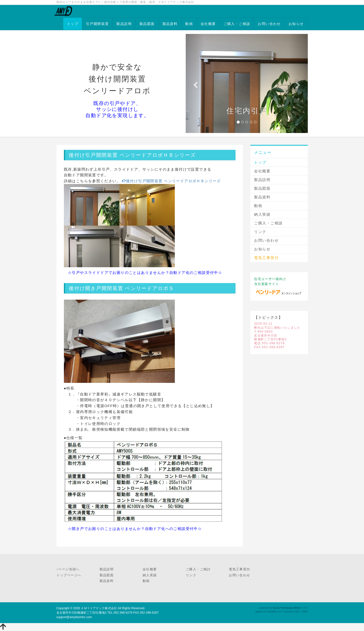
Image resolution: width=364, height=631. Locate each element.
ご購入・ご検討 (198, 569)
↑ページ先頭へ (68, 569)
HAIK (305, 612)
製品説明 (124, 24)
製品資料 (170, 24)
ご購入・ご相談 (237, 24)
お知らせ (296, 24)
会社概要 (208, 24)
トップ (73, 24)
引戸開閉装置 (97, 24)
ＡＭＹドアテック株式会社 (99, 608)
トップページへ (69, 575)
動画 (189, 24)
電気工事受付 (239, 569)
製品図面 (147, 24)
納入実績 (262, 214)
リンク (260, 232)
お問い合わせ (269, 24)
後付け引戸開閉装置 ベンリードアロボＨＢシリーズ (171, 181)
